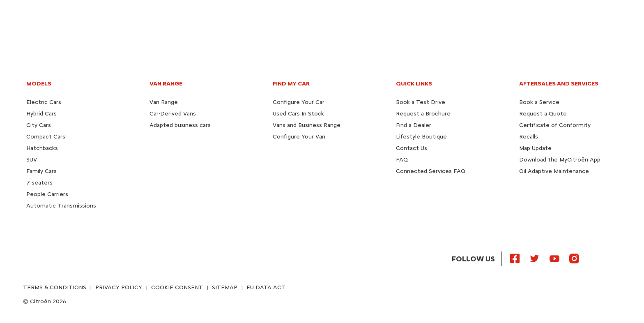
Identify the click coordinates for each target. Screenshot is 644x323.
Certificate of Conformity (555, 125)
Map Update (535, 148)
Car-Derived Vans (173, 114)
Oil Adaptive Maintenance (554, 171)
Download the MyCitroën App (560, 160)
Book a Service (539, 102)
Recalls (529, 137)
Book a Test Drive (421, 102)
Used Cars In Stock (298, 114)
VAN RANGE (166, 84)
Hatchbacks (42, 148)
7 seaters (39, 183)
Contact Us (412, 148)
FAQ (402, 160)
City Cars (39, 125)
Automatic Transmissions (61, 206)
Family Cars (41, 171)
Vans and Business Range (307, 125)
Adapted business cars (180, 125)
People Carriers (47, 194)
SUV (32, 160)
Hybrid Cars (41, 114)
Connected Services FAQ (431, 171)
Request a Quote (543, 114)
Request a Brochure (423, 114)
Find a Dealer (414, 125)
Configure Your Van (299, 137)
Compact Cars (46, 137)
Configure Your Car (299, 102)
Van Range (164, 102)
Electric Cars (44, 102)
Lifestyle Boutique (421, 137)
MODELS (39, 84)
